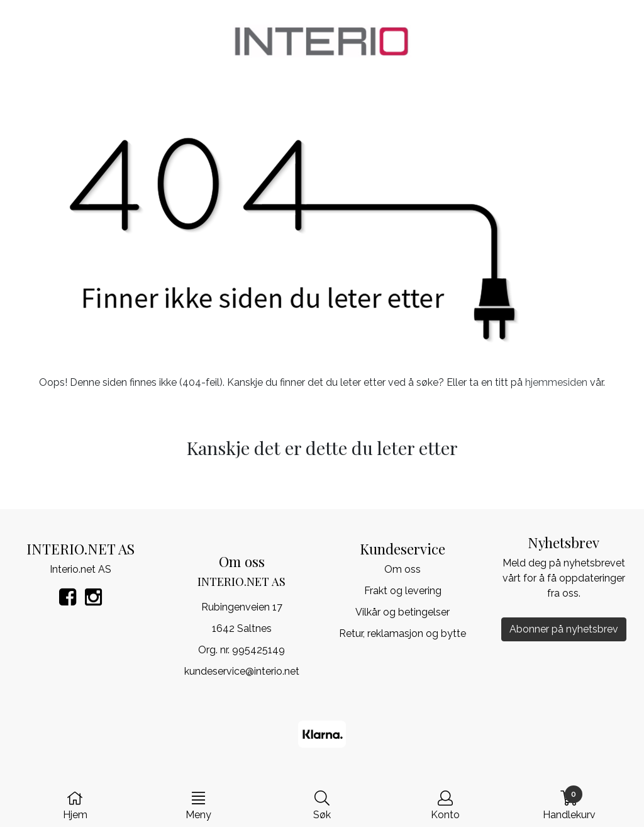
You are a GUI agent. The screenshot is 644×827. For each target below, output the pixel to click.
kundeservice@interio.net (242, 671)
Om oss (402, 569)
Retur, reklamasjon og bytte (402, 633)
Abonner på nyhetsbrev (564, 629)
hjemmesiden (556, 382)
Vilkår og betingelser (402, 612)
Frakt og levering (403, 591)
